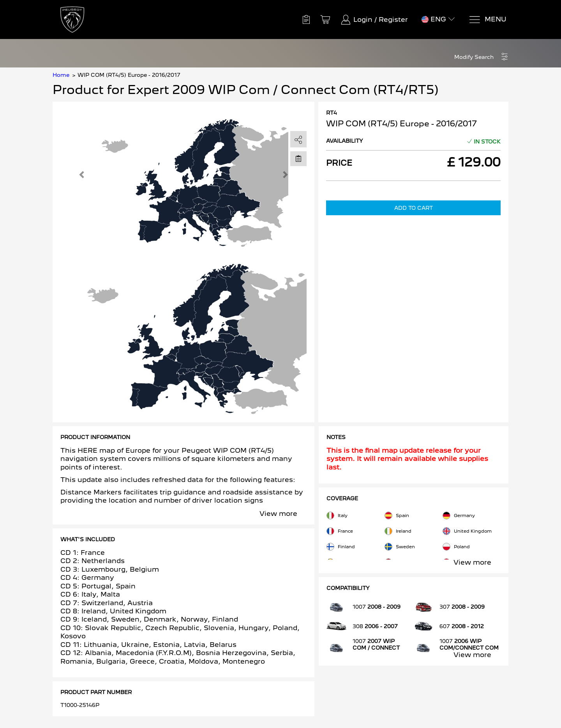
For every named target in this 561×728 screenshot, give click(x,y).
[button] (481, 57)
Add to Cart (414, 208)
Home (61, 75)
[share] (298, 140)
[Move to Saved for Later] (298, 158)
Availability (345, 141)
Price (339, 163)
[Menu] (488, 20)
